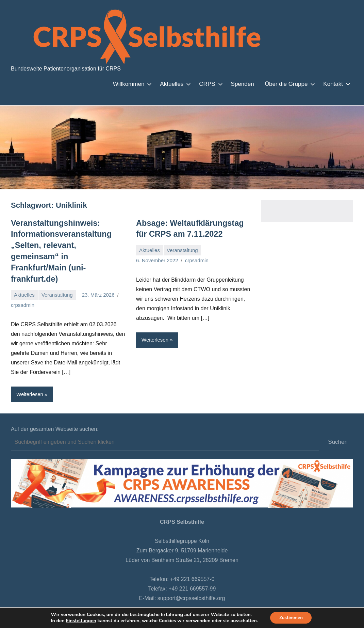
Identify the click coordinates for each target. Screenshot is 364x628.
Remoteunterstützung (270, 603)
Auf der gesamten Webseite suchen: (55, 414)
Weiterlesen (30, 380)
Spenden (243, 84)
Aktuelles (174, 84)
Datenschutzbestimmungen (152, 603)
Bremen (105, 603)
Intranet (199, 603)
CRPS (209, 84)
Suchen (338, 427)
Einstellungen (79, 621)
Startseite (80, 603)
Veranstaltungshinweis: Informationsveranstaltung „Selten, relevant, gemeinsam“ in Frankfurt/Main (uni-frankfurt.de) (65, 244)
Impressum (226, 603)
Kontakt (335, 84)
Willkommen (131, 84)
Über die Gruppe (289, 84)
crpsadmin (23, 290)
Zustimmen (291, 617)
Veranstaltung (57, 280)
